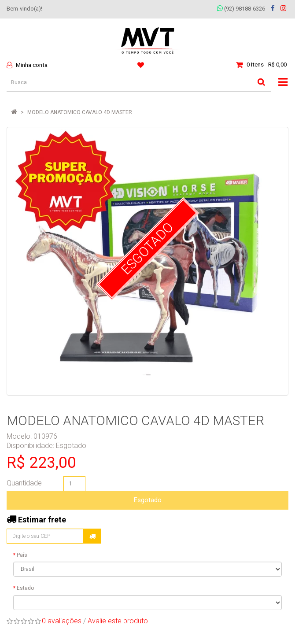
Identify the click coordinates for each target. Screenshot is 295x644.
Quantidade (24, 483)
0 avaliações (62, 621)
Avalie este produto (118, 621)
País (22, 555)
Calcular (92, 536)
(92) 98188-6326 (241, 9)
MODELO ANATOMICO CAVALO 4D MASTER (80, 112)
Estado (25, 588)
